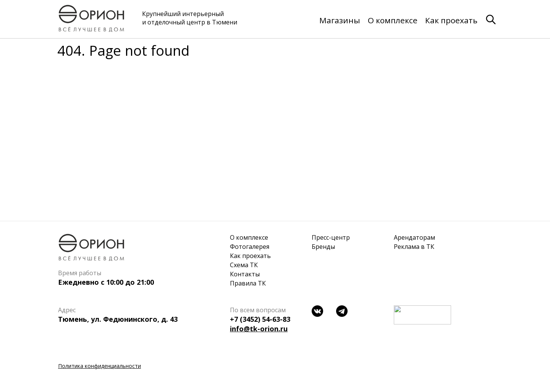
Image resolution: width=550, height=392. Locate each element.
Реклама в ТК (414, 247)
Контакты (245, 274)
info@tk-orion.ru (259, 329)
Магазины (340, 20)
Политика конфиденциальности (99, 366)
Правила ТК (248, 283)
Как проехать (451, 20)
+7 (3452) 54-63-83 (260, 319)
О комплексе (393, 20)
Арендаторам (414, 237)
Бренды (323, 247)
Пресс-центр (331, 237)
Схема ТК (244, 265)
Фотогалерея (250, 247)
